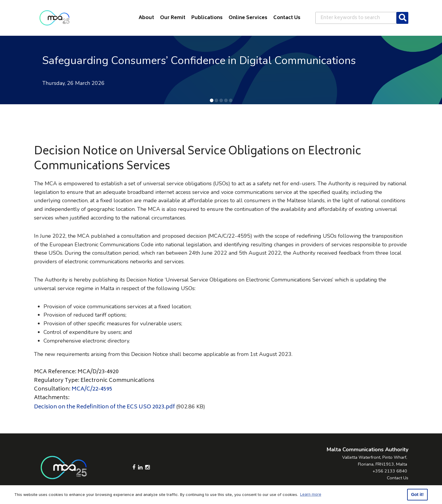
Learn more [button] (311, 494)
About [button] (146, 18)
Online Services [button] (248, 18)
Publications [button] (207, 18)
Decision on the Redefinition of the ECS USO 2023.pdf (104, 407)
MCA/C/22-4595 (92, 389)
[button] (212, 100)
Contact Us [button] (287, 18)
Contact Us (398, 478)
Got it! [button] (417, 494)
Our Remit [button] (173, 18)
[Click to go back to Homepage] (55, 18)
